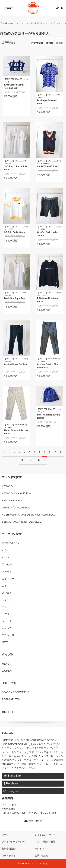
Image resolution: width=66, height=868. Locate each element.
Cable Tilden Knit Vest (48, 166)
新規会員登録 (9, 849)
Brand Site (12, 776)
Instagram (11, 791)
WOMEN (7, 671)
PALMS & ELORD (12, 500)
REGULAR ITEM (11, 699)
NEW (5, 642)
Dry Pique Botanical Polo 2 (47, 102)
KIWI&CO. (8, 486)
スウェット (8, 593)
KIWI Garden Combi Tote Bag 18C (14, 86)
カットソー (8, 579)
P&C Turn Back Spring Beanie (48, 416)
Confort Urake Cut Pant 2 (16, 366)
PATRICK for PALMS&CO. (16, 508)
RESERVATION (11, 543)
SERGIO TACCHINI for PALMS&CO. (22, 522)
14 (39, 460)
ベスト (6, 607)
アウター (7, 614)
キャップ (7, 628)
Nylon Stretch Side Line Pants (16, 432)
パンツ (6, 557)
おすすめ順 (37, 43)
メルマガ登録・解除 (45, 842)
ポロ (4, 550)
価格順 (50, 43)
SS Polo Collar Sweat (15, 232)
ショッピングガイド (45, 835)
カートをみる (9, 856)
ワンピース (8, 564)
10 (55, 452)
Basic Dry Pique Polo (15, 298)
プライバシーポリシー (13, 842)
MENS (5, 664)
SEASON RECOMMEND (16, 692)
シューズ (7, 621)
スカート (7, 571)
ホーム (5, 835)
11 (61, 452)
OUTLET (8, 712)
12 (22, 460)
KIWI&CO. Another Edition (16, 493)
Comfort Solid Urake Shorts (47, 234)
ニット (6, 586)
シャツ (6, 600)
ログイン (39, 849)
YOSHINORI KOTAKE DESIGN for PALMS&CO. (28, 515)
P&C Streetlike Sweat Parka (48, 300)
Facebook (11, 783)
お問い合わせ (33, 821)
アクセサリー (9, 635)
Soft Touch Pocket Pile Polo (16, 168)
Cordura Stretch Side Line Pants (48, 366)
